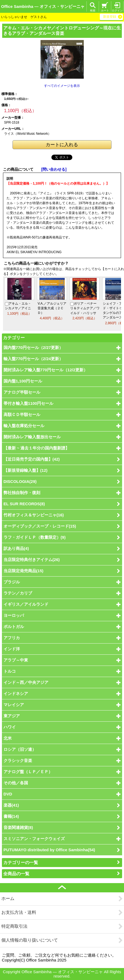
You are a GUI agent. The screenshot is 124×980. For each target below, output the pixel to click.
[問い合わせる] (54, 169)
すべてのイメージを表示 (62, 86)
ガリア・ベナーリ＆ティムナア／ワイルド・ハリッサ (85, 308)
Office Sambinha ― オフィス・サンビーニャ (43, 6)
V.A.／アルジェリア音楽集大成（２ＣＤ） (52, 308)
